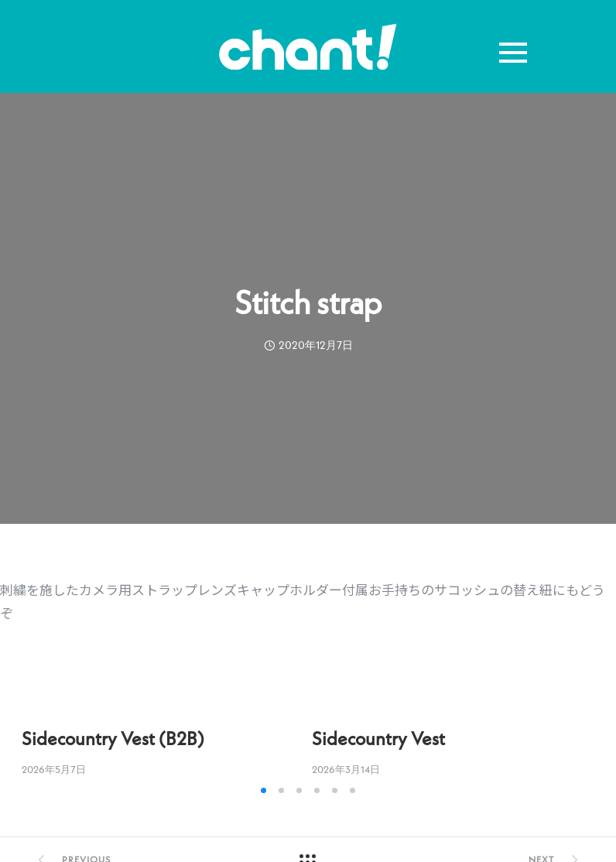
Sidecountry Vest (378, 739)
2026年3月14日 (346, 770)
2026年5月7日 (54, 770)
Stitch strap (308, 303)
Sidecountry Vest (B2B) (113, 739)
